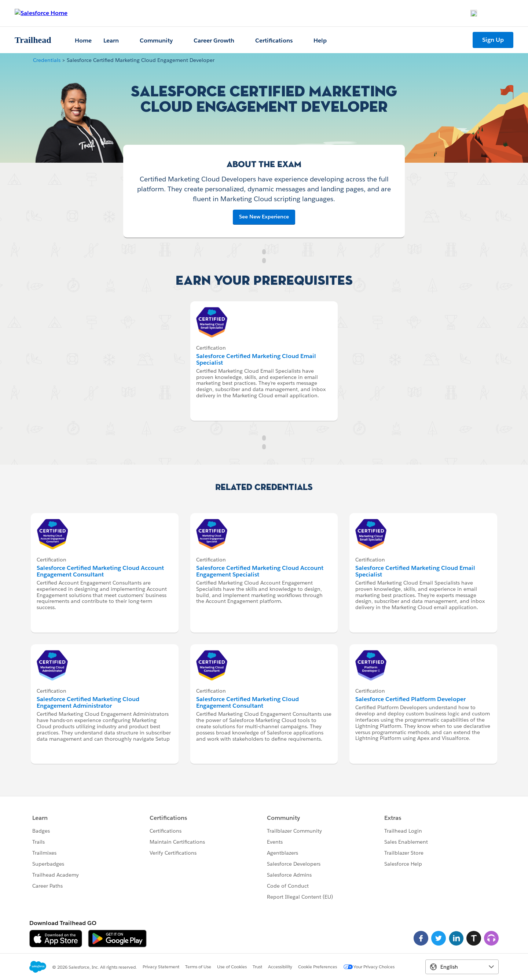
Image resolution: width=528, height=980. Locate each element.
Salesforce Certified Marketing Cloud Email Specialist (256, 359)
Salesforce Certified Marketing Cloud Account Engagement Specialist (260, 571)
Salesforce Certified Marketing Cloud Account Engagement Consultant (100, 571)
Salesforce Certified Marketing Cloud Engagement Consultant (247, 702)
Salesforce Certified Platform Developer (410, 699)
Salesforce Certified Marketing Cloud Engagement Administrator (88, 702)
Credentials (47, 60)
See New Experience (264, 217)
